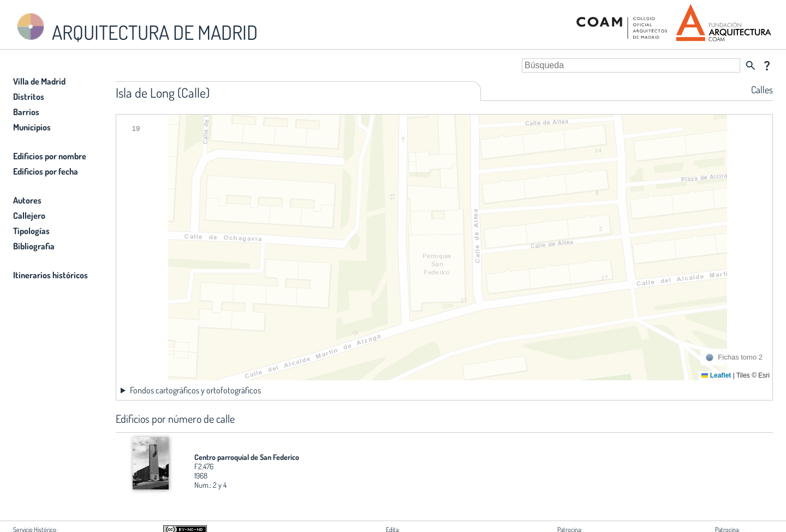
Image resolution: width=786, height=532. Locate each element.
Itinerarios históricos (50, 275)
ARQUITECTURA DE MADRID (135, 28)
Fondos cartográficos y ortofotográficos (195, 390)
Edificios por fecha (46, 171)
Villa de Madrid (39, 81)
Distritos (29, 97)
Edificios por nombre (50, 156)
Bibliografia (34, 246)
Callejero (29, 216)
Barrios (26, 112)
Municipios (32, 127)
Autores (27, 200)
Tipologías (31, 231)
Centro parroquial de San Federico (247, 457)
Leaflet (716, 375)
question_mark (767, 65)
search (751, 65)
